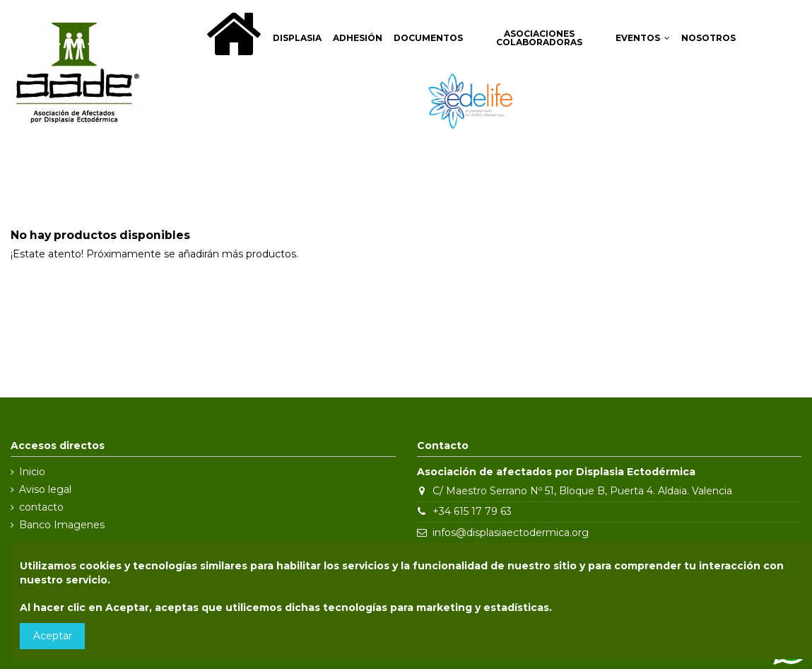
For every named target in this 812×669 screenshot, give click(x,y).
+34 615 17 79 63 (472, 511)
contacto (41, 507)
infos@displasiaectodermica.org (511, 533)
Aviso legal (45, 489)
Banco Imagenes (62, 525)
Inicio (32, 472)
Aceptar (53, 636)
